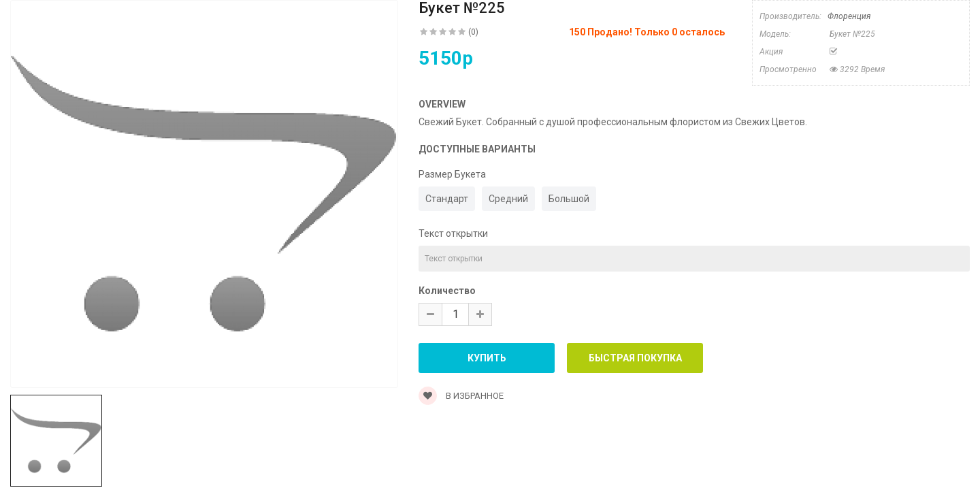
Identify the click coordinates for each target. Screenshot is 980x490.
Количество (447, 291)
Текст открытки (453, 233)
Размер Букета (452, 174)
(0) (473, 32)
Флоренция (849, 16)
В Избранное (461, 396)
